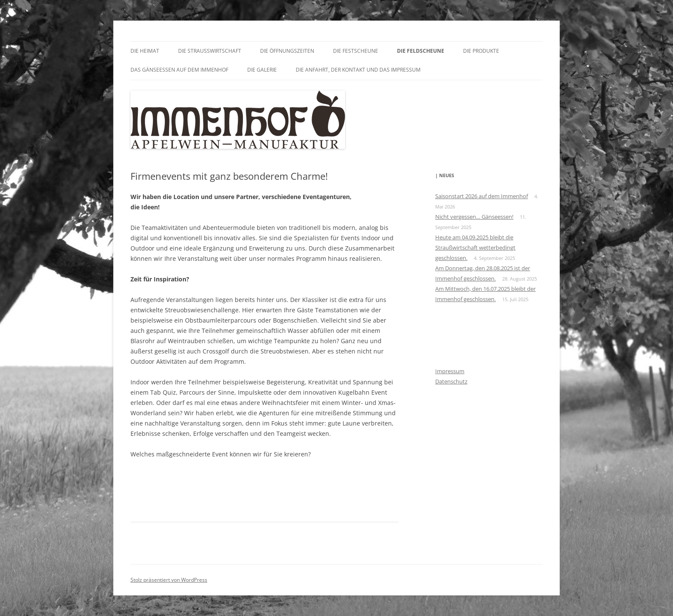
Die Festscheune (356, 51)
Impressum (450, 371)
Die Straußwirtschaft (210, 51)
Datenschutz (451, 381)
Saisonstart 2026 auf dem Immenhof (482, 196)
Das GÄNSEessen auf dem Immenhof (179, 70)
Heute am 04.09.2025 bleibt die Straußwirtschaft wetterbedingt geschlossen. (475, 248)
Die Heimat (145, 51)
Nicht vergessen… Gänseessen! (474, 217)
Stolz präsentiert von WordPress (169, 580)
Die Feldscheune (421, 51)
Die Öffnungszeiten (287, 51)
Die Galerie (262, 70)
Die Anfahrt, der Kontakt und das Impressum (358, 70)
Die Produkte (481, 51)
